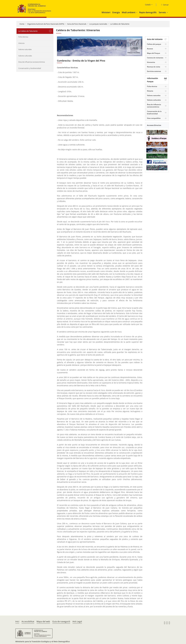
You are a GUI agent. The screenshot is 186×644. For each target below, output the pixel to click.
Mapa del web (43, 622)
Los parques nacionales (98, 24)
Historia (21, 43)
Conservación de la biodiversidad (154, 113)
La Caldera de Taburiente (120, 24)
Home (22, 24)
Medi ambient (129, 12)
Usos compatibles (154, 118)
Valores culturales (25, 56)
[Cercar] (164, 5)
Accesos (150, 49)
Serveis (162, 12)
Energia (116, 12)
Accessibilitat (28, 622)
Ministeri (106, 12)
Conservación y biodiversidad (30, 68)
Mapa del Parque (154, 53)
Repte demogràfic (148, 12)
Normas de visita (154, 67)
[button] (137, 12)
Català (148, 5)
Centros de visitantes (155, 58)
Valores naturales (25, 49)
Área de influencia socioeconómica (32, 62)
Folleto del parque (154, 44)
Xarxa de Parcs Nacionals (77, 24)
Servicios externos (154, 71)
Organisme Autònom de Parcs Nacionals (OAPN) (46, 24)
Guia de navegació (61, 622)
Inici (17, 622)
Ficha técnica (23, 37)
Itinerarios (151, 62)
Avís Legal (77, 622)
